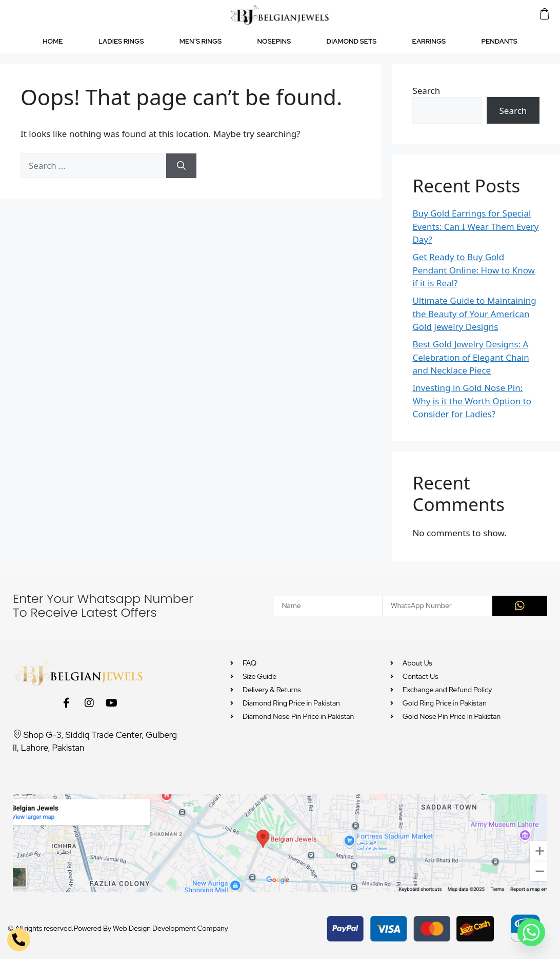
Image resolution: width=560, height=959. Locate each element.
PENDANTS (499, 41)
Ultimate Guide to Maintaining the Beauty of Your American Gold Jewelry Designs (474, 314)
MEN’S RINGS (201, 41)
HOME (53, 41)
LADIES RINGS (121, 41)
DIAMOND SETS (351, 41)
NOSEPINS (274, 41)
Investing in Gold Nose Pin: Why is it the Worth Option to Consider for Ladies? (472, 401)
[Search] (181, 166)
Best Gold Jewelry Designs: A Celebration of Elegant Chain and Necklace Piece (471, 357)
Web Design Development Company (171, 928)
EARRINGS (429, 41)
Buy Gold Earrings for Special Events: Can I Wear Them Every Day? (475, 226)
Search (426, 91)
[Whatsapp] (531, 932)
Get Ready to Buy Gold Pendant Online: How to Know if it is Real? (474, 270)
